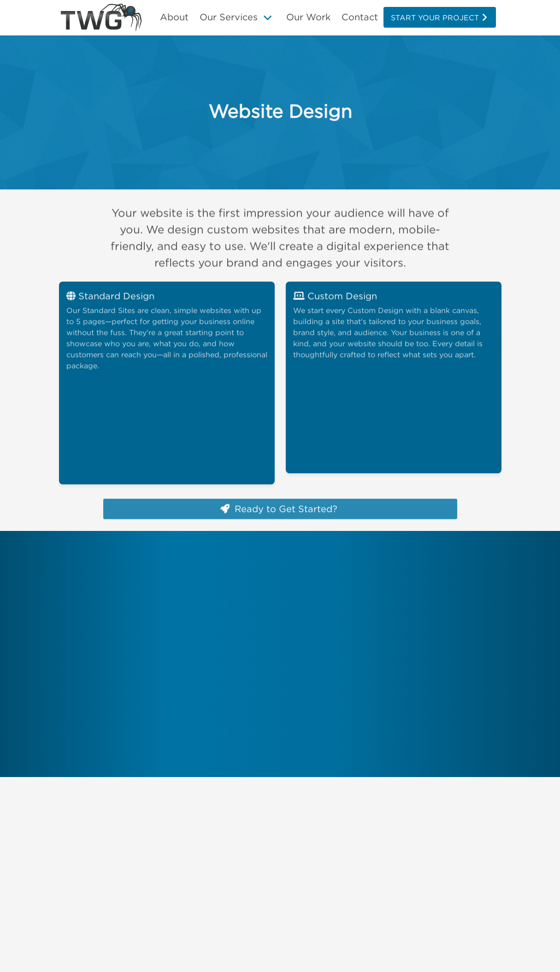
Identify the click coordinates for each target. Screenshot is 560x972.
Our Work (308, 17)
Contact (360, 17)
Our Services (229, 17)
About (174, 17)
